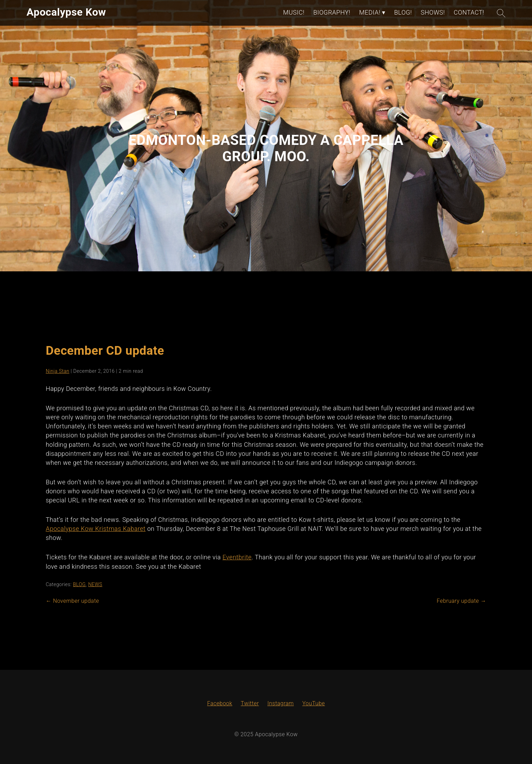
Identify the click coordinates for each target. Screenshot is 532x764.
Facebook (219, 703)
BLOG (79, 584)
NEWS (95, 584)
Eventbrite (237, 557)
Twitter (250, 703)
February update (462, 601)
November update (73, 601)
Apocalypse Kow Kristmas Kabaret (96, 529)
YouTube (313, 703)
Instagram (281, 703)
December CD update (105, 351)
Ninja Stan (58, 371)
